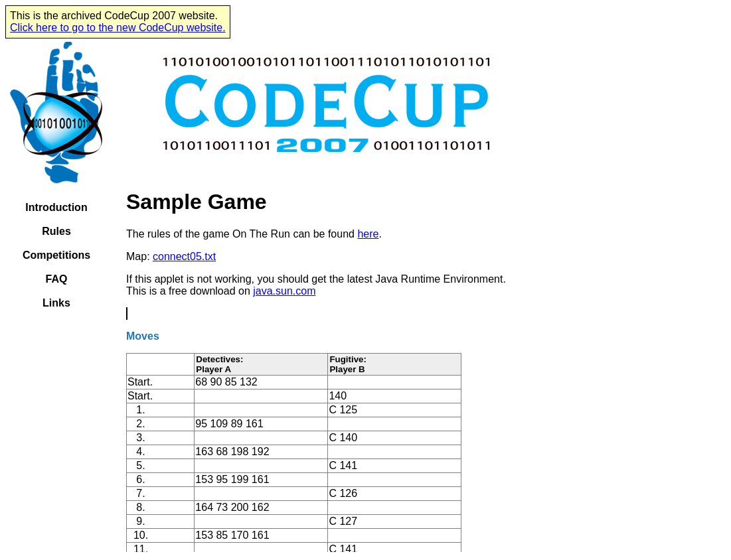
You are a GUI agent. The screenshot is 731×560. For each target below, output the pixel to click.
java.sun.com (284, 291)
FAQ (57, 279)
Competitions (56, 255)
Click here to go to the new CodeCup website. (118, 28)
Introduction (56, 207)
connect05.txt (184, 256)
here (368, 234)
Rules (56, 231)
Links (56, 303)
